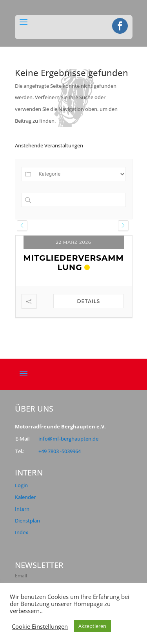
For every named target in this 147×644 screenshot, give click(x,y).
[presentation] (22, 226)
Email (21, 575)
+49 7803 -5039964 (60, 451)
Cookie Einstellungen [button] (40, 626)
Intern (22, 509)
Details (89, 301)
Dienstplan (27, 521)
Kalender (25, 497)
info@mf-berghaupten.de (68, 439)
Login (21, 485)
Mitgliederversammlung (74, 263)
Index (22, 532)
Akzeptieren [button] (92, 626)
